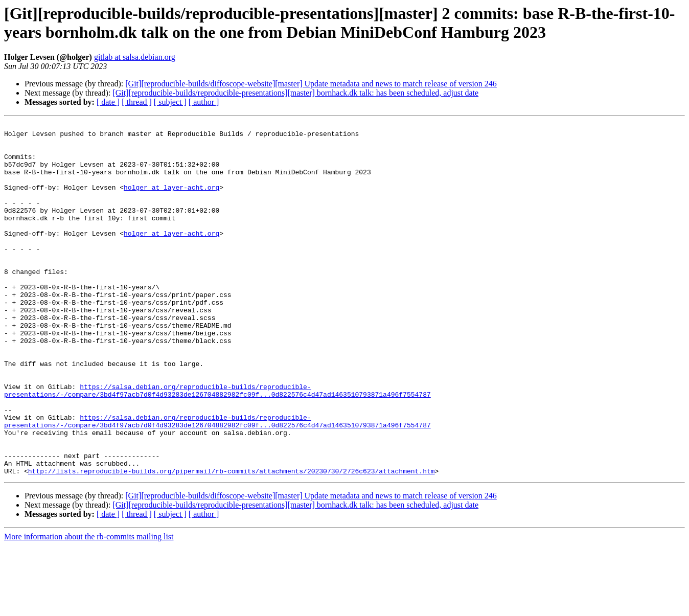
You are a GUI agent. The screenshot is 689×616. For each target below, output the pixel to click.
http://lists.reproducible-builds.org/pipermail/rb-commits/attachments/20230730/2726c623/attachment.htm (232, 541)
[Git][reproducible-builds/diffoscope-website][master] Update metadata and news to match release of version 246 (311, 84)
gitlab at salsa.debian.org (135, 57)
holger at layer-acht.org (171, 201)
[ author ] (204, 102)
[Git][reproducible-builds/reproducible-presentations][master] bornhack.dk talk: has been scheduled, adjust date (295, 93)
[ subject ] (170, 102)
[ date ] (108, 102)
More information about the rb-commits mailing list (89, 607)
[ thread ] (137, 102)
